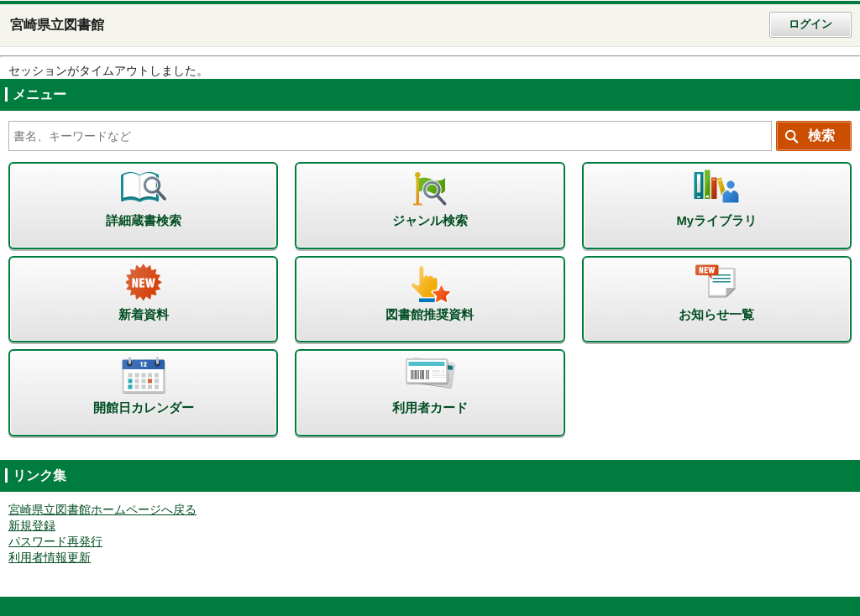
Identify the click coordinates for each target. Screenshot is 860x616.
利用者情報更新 (50, 558)
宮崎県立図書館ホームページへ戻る (102, 510)
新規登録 (32, 526)
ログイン (810, 24)
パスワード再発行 (55, 542)
